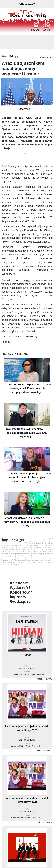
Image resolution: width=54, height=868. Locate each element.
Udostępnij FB (27, 109)
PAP (17, 57)
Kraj (11, 56)
